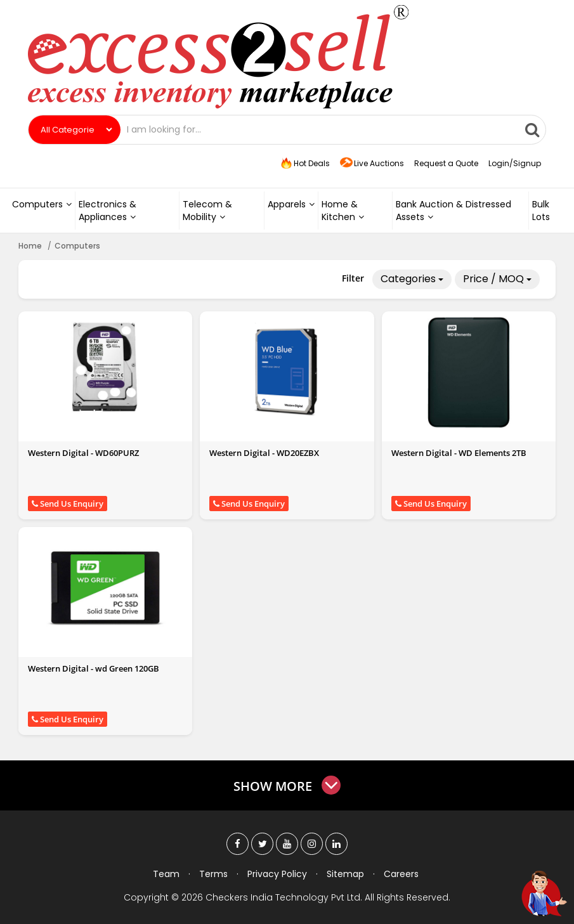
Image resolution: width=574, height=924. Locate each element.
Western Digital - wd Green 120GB (94, 668)
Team (166, 874)
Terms (213, 874)
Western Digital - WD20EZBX (264, 453)
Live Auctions (372, 164)
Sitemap (345, 874)
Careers (401, 874)
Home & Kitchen (343, 211)
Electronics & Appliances (108, 211)
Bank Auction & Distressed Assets (453, 211)
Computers (42, 204)
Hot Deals (304, 164)
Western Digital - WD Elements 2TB (459, 453)
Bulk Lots (541, 211)
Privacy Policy (277, 874)
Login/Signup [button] (515, 163)
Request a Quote (446, 163)
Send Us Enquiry (68, 504)
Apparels (291, 204)
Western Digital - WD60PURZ (83, 453)
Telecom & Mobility (207, 211)
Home (30, 246)
